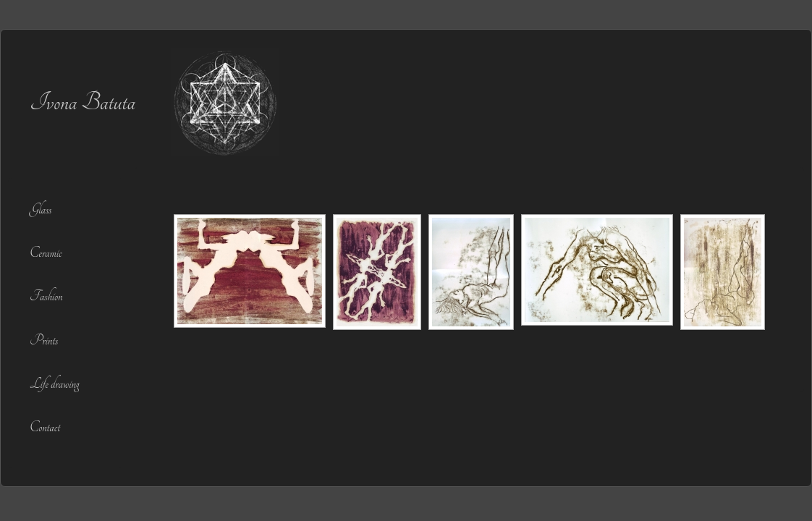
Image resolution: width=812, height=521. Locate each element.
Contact (45, 427)
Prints (44, 340)
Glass (41, 209)
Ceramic (46, 253)
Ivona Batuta (83, 102)
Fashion (46, 296)
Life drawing (54, 384)
